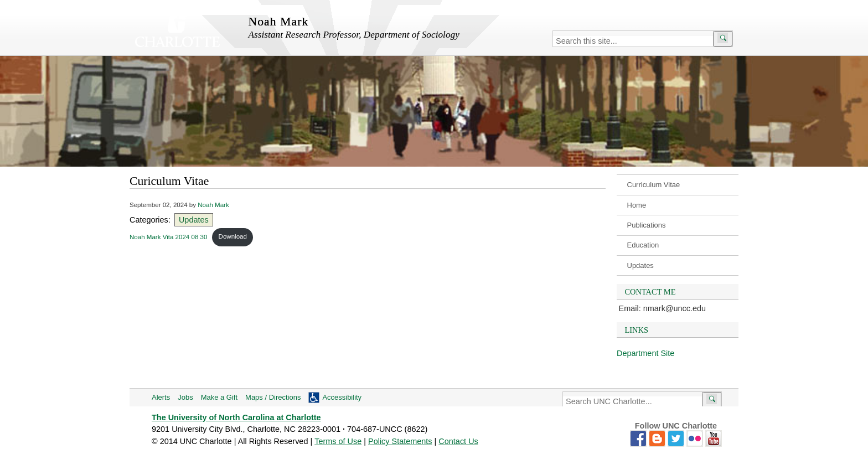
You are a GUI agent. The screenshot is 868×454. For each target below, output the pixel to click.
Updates (640, 265)
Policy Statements (400, 441)
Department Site (645, 353)
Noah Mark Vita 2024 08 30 (168, 236)
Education (643, 245)
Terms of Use (338, 441)
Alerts (161, 397)
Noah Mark (213, 205)
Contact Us (458, 441)
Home (637, 205)
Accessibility (342, 397)
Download (233, 236)
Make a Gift (219, 397)
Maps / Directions (273, 397)
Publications (647, 225)
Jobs (185, 397)
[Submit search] (723, 39)
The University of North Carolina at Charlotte (236, 417)
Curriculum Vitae (654, 185)
